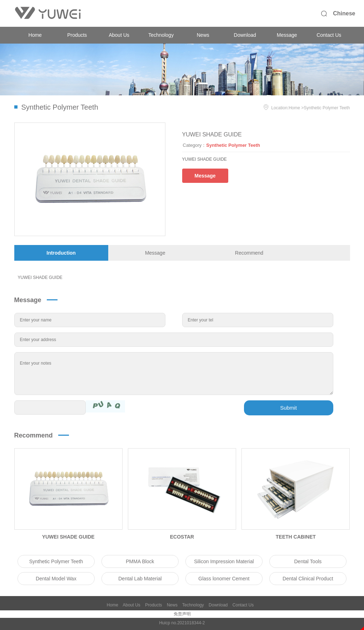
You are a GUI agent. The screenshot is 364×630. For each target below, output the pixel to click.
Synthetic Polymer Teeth (327, 108)
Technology (161, 35)
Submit (288, 408)
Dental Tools (308, 561)
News (203, 35)
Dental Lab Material (140, 579)
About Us (119, 35)
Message (287, 35)
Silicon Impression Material (224, 561)
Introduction (61, 253)
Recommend (249, 253)
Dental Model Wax (56, 579)
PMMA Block (140, 561)
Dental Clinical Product (308, 579)
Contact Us (329, 35)
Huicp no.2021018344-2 (182, 623)
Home (35, 35)
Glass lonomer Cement (224, 579)
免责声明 (182, 614)
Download (245, 35)
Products (77, 35)
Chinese (344, 13)
